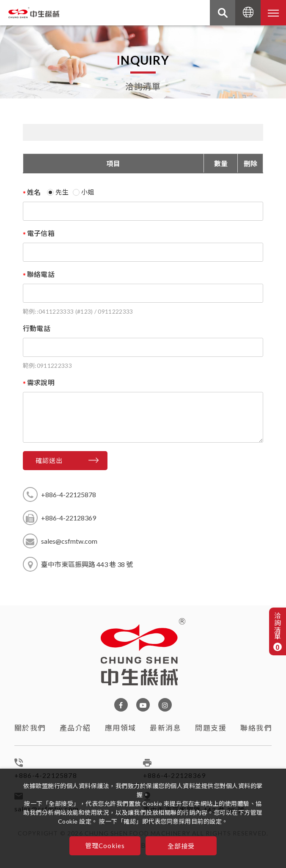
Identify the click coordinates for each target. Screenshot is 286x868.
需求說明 (41, 382)
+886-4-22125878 (69, 494)
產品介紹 (75, 735)
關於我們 (30, 731)
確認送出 (49, 460)
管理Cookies (105, 846)
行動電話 (37, 328)
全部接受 (181, 846)
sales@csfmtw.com (69, 541)
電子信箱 (41, 233)
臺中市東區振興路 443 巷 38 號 (87, 564)
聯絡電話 (41, 274)
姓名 (34, 192)
